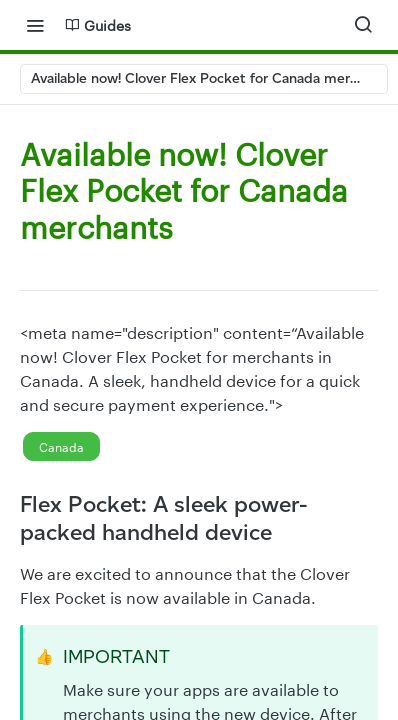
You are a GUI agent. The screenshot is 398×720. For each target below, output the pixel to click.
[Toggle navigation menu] (35, 25)
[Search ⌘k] (363, 25)
